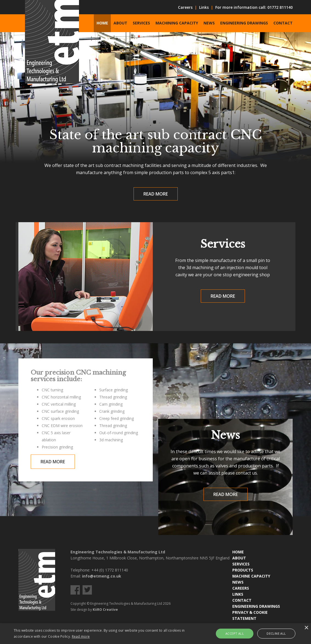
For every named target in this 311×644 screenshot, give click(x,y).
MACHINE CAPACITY (251, 576)
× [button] (306, 628)
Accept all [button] (235, 633)
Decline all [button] (276, 633)
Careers (185, 7)
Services (141, 23)
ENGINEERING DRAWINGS (256, 606)
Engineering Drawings (244, 23)
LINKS (238, 594)
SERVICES (241, 564)
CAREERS (241, 588)
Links (204, 7)
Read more (81, 636)
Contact (283, 23)
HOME (238, 552)
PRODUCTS (243, 570)
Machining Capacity (177, 23)
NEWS (238, 582)
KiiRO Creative (105, 610)
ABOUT (239, 558)
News (209, 23)
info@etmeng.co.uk (102, 576)
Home (102, 23)
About (120, 23)
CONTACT (242, 600)
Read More (156, 194)
